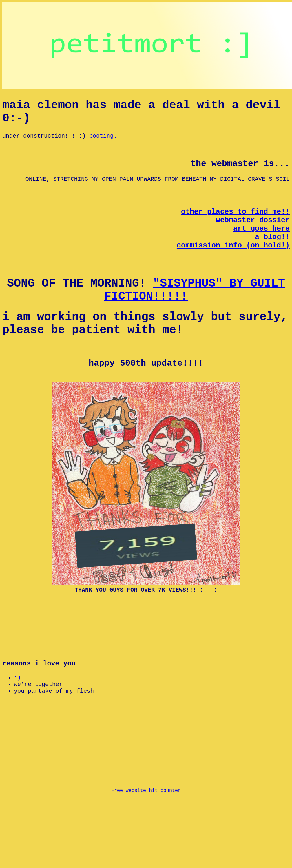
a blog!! (272, 256)
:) (17, 731)
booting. (103, 142)
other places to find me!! (235, 226)
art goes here (261, 246)
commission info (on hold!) (233, 266)
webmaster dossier (253, 236)
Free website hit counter (146, 862)
